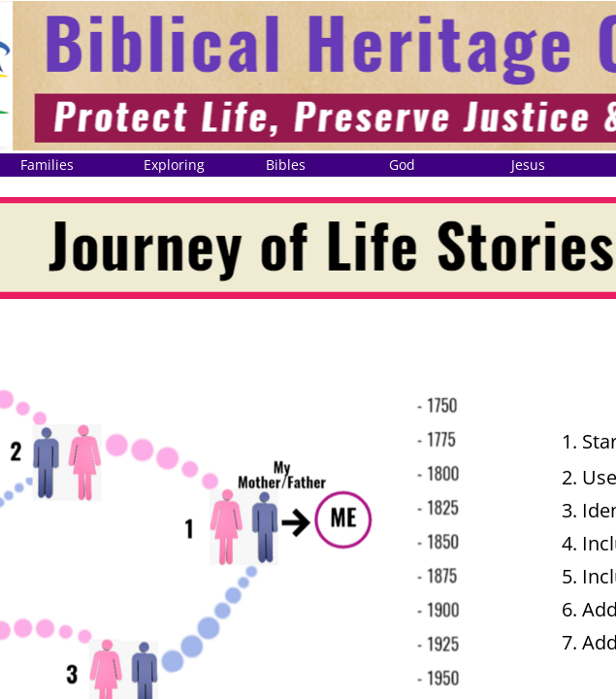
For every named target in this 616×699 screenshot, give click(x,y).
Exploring (174, 165)
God (402, 165)
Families (47, 165)
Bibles (286, 165)
